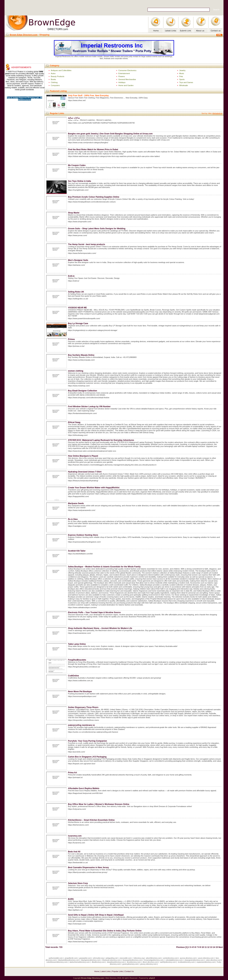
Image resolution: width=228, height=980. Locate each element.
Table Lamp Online (77, 644)
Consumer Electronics (127, 70)
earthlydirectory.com (168, 962)
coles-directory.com (213, 960)
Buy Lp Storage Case (78, 323)
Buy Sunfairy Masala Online (81, 355)
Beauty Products (58, 76)
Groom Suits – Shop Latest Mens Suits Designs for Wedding (97, 229)
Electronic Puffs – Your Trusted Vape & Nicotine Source (94, 612)
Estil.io (71, 276)
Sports (182, 79)
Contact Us (129, 971)
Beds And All (74, 852)
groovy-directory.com (148, 964)
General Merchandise (127, 79)
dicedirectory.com (134, 962)
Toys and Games (186, 82)
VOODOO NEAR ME (77, 308)
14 (214, 947)
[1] (187, 947)
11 (206, 947)
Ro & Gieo (73, 519)
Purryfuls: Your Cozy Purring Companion (87, 741)
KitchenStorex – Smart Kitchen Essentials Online (91, 820)
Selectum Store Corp (78, 883)
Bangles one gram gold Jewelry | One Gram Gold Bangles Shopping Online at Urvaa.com (110, 134)
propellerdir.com (71, 958)
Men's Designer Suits (78, 260)
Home (97, 971)
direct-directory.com (150, 962)
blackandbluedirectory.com (69, 960)
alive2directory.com (154, 958)
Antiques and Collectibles (61, 70)
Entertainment (124, 73)
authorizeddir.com (56, 958)
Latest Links (106, 971)
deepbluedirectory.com (116, 962)
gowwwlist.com (85, 958)
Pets (181, 76)
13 (211, 947)
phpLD (152, 978)
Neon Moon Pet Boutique (80, 692)
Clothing (54, 82)
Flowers (122, 76)
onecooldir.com (125, 958)
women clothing (76, 371)
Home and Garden (126, 85)
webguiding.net (111, 958)
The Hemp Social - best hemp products (86, 244)
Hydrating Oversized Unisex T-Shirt (85, 472)
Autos (53, 73)
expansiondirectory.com (206, 962)
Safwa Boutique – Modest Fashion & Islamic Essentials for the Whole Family (104, 567)
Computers (55, 85)
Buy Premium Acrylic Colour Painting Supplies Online (94, 197)
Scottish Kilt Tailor (77, 551)
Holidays (122, 82)
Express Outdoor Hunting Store (83, 535)
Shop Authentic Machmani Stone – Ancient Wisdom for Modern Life (100, 628)
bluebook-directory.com (111, 960)
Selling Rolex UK (76, 292)
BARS (71, 899)
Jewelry (182, 70)
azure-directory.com (206, 958)
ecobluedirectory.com (186, 962)
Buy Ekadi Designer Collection (82, 391)
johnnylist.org (98, 958)
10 (203, 947)
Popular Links (118, 971)
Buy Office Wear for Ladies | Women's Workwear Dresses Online (99, 804)
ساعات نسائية (74, 118)
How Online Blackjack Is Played (83, 456)
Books (53, 79)
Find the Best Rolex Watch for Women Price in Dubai (93, 149)
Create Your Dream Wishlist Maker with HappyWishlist (94, 488)
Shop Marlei (74, 213)
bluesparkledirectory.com (132, 960)
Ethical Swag (74, 422)
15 (217, 947)
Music (182, 73)
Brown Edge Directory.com (24, 35)
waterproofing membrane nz (81, 725)
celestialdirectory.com (174, 960)
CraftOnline (73, 676)
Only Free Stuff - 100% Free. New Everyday (88, 96)
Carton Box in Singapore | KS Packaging (87, 757)
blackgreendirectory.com (91, 960)
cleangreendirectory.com (194, 960)
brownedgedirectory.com (154, 960)
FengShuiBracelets (77, 660)
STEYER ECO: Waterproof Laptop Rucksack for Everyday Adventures (101, 440)
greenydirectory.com (130, 964)
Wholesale (184, 85)
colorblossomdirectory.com (57, 962)
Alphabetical (217, 113)
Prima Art (72, 773)
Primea (71, 339)
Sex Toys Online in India (79, 181)
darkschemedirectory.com (80, 962)
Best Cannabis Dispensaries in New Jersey (88, 867)
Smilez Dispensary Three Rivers (83, 707)
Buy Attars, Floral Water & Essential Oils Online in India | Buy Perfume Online (105, 931)
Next (221, 947)
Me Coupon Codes (77, 165)
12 (208, 947)
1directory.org (139, 958)
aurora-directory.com (188, 958)
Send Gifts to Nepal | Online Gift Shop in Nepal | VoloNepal (96, 915)
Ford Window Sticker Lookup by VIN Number (89, 407)
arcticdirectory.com (170, 958)
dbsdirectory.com (98, 962)
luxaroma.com (75, 836)
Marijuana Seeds (76, 503)
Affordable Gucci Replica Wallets (84, 788)
